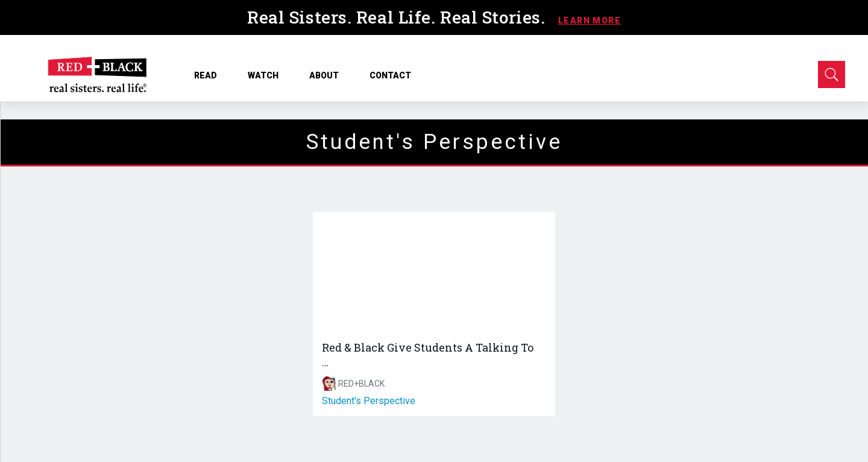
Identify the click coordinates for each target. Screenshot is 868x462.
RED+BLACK (361, 384)
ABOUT (328, 75)
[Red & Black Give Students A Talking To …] (434, 272)
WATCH (267, 75)
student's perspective (369, 401)
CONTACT (390, 75)
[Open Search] (832, 74)
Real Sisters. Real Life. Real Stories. (398, 17)
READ (210, 75)
